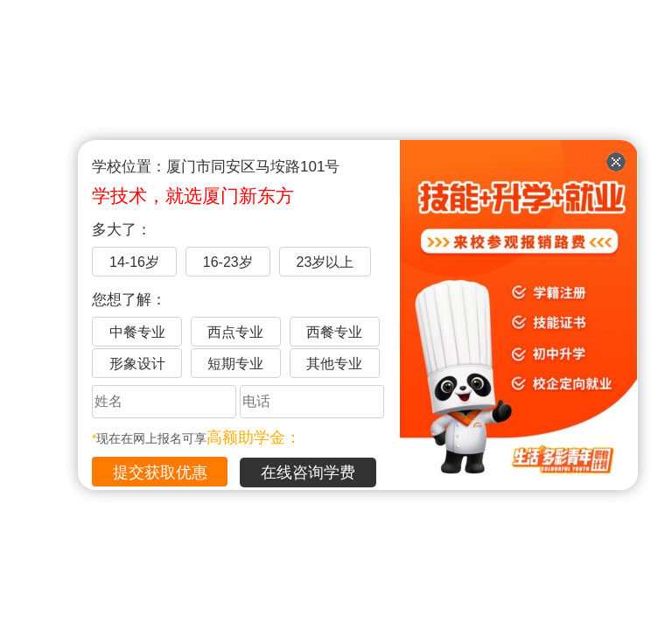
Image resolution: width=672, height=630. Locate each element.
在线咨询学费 (308, 472)
